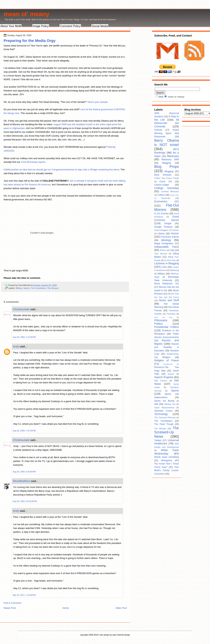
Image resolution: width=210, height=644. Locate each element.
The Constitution (38, 288)
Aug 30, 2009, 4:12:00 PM (24, 337)
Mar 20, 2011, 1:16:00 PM (24, 595)
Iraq (172, 250)
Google (168, 223)
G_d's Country (161, 214)
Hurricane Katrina (170, 237)
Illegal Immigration (164, 244)
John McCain (161, 254)
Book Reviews (163, 175)
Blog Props (167, 167)
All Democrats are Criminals (167, 123)
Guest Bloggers (161, 230)
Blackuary (173, 156)
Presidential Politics (167, 327)
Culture (161, 195)
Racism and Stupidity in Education (167, 347)
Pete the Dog (163, 317)
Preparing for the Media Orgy (30, 41)
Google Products (163, 227)
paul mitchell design (121, 635)
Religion (166, 357)
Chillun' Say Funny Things (167, 178)
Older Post (121, 608)
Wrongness (167, 460)
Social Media (100, 26)
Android (158, 130)
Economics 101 (167, 201)
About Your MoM (11, 26)
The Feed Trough (164, 424)
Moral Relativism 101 (167, 284)
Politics (158, 324)
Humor (175, 233)
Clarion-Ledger (162, 185)
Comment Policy (70, 26)
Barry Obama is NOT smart (167, 143)
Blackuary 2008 (170, 160)
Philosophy (161, 320)
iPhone (163, 250)
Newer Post (10, 608)
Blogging (169, 171)
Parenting (171, 314)
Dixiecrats (166, 198)
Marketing (174, 270)
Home (66, 608)
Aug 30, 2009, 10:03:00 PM (25, 501)
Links (164, 267)
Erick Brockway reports (33, 162)
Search (171, 374)
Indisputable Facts (167, 247)
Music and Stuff (169, 300)
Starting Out (170, 404)
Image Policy (41, 26)
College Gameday (167, 188)
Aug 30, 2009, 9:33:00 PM (24, 472)
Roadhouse (168, 364)
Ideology (166, 240)
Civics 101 (166, 182)
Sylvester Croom (163, 411)
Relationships (173, 354)
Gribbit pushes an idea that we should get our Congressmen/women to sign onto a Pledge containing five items (61, 170)
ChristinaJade (21, 309)
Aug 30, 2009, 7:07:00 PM (24, 431)
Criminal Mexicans (170, 191)
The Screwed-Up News (167, 432)
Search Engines (164, 377)
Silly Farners (161, 381)
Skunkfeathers (22, 481)
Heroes (176, 230)
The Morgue (53, 288)
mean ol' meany (26, 14)
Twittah (158, 440)
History (161, 234)
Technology (161, 414)
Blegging (167, 163)
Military (19, 288)
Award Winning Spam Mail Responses (167, 133)
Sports (27, 288)
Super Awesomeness (164, 408)
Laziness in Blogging (167, 263)
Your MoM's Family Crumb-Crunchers (167, 470)
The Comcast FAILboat (165, 417)
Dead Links (174, 195)
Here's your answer (97, 102)
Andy (16, 346)
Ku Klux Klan (170, 260)
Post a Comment (12, 603)
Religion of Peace (167, 360)
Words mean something (167, 457)
